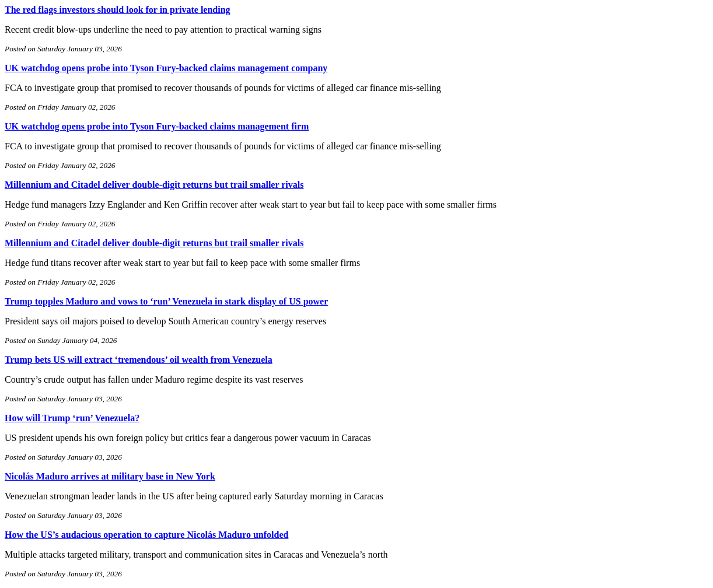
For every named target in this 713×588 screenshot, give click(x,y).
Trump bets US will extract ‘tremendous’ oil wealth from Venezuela (139, 360)
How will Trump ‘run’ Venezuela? (72, 418)
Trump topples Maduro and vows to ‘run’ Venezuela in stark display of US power (166, 301)
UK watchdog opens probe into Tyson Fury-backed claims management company (166, 68)
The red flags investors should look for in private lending (118, 10)
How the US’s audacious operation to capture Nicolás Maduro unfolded (146, 535)
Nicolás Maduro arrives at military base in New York (110, 476)
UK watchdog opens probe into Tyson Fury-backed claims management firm (157, 126)
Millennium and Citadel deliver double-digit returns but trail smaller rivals (154, 185)
